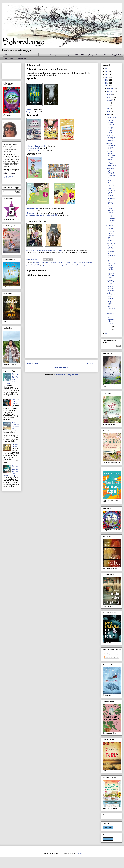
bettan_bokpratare (10, 173)
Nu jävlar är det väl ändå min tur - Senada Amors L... (111, 236)
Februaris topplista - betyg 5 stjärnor (111, 321)
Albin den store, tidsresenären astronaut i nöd (42, 215)
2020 (107, 86)
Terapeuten (30, 112)
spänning (73, 265)
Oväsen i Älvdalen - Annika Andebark (111, 146)
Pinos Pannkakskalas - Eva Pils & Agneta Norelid (111, 265)
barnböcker (36, 262)
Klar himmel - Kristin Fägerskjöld (111, 254)
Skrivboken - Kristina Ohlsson (111, 288)
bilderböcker (45, 262)
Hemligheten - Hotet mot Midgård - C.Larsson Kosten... (111, 192)
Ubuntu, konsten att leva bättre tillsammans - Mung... (111, 219)
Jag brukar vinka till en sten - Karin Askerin (111, 138)
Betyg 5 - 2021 (10, 58)
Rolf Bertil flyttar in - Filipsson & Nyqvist (111, 209)
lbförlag (38, 265)
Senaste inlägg (32, 363)
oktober (110, 94)
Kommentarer (109, 657)
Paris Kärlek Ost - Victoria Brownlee (111, 201)
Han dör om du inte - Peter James (110, 130)
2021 (107, 83)
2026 (107, 68)
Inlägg (107, 654)
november (110, 91)
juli (108, 103)
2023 (107, 77)
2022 (107, 80)
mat (53, 265)
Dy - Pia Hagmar (15, 445)
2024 (107, 74)
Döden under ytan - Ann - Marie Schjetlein (111, 246)
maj (108, 109)
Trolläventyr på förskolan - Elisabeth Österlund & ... (111, 173)
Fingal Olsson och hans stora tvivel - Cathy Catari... (111, 156)
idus (83, 262)
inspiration (89, 262)
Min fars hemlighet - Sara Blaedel (111, 296)
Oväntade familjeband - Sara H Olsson (16, 425)
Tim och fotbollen (32, 209)
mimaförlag (59, 265)
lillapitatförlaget (46, 265)
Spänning (53, 55)
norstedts (67, 265)
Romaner (43, 55)
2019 (107, 333)
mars (109, 114)
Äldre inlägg (91, 363)
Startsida (8, 55)
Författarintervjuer (65, 55)
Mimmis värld (31, 213)
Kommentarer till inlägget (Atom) (67, 375)
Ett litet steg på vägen (34, 150)
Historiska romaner (31, 55)
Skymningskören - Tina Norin (16, 401)
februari (110, 327)
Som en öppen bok (33, 148)
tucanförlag (81, 265)
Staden (29, 211)
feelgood (74, 262)
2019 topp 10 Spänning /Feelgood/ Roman (88, 55)
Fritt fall (29, 110)
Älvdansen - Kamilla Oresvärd (110, 227)
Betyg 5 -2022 (22, 58)
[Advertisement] (61, 342)
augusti (109, 100)
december (110, 88)
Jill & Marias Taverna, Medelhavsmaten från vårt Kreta (45, 250)
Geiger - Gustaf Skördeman (111, 164)
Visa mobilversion (61, 367)
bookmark (67, 262)
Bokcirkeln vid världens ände (36, 146)
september (111, 97)
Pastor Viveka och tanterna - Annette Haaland (111, 121)
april (108, 112)
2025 (107, 71)
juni (108, 106)
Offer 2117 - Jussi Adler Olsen (111, 282)
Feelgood (18, 55)
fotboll (79, 262)
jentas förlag (31, 265)
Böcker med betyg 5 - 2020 (113, 55)
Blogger (79, 853)
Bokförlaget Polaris (56, 262)
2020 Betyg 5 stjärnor (111, 314)
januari (109, 330)
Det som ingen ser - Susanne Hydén (111, 275)
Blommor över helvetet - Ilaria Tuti (110, 183)
